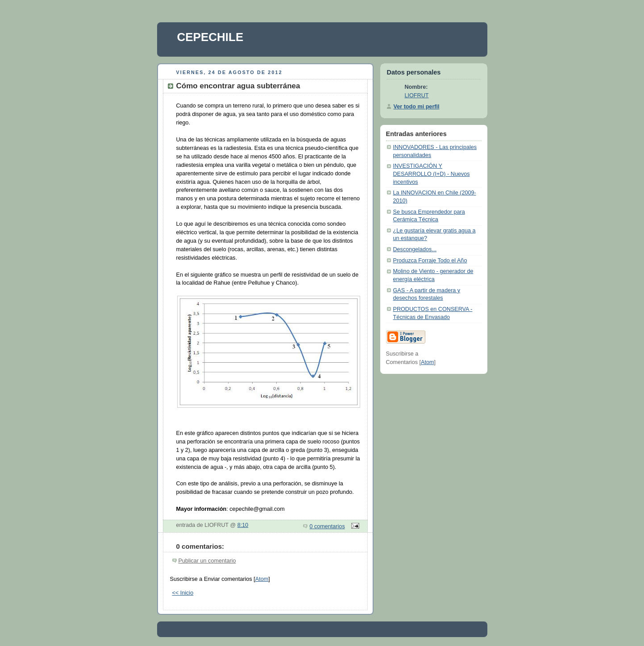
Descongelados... (415, 249)
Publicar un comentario (207, 561)
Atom (262, 579)
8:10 (243, 525)
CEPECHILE (210, 37)
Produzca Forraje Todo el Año (430, 261)
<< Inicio (183, 593)
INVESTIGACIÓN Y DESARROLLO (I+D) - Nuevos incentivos (432, 174)
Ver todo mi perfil (417, 107)
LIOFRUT (417, 95)
